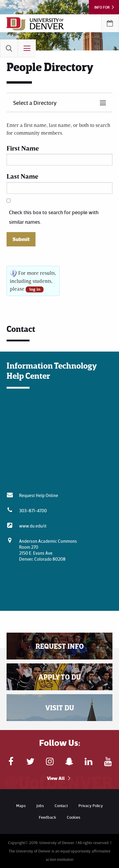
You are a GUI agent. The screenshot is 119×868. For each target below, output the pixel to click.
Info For (102, 7)
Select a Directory (35, 102)
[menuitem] (9, 48)
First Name (23, 148)
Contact (61, 805)
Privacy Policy (91, 805)
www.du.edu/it (33, 526)
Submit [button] (21, 239)
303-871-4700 (33, 510)
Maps (21, 805)
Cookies (74, 817)
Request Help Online (39, 495)
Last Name (22, 176)
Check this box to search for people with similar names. (54, 217)
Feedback (47, 817)
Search (9, 48)
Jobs (40, 805)
